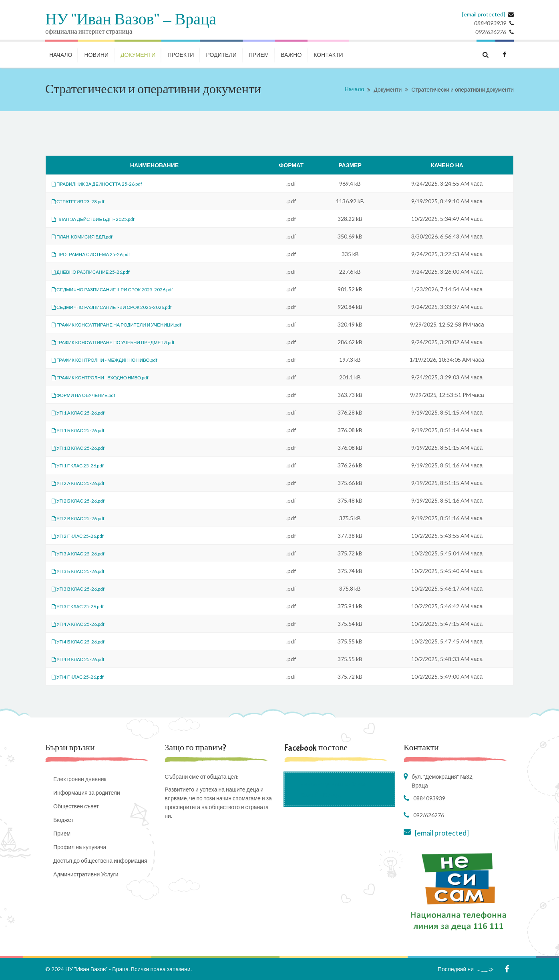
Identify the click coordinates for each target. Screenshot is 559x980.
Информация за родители (87, 793)
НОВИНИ (96, 55)
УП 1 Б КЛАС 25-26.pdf (84, 430)
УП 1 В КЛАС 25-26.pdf (84, 448)
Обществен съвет (76, 806)
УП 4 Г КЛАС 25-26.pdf (83, 676)
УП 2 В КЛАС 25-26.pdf (84, 518)
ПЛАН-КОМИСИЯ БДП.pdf (89, 236)
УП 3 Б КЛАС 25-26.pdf (84, 571)
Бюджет (63, 820)
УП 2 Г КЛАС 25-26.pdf (83, 536)
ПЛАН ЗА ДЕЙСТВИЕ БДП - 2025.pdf (102, 219)
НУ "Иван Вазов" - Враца (131, 20)
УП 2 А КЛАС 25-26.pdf (84, 483)
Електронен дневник (80, 779)
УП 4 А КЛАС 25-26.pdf (84, 624)
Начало (355, 89)
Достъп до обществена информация (100, 861)
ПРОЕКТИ (181, 55)
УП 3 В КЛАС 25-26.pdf (84, 588)
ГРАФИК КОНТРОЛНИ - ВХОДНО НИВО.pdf (111, 377)
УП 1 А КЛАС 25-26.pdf (84, 412)
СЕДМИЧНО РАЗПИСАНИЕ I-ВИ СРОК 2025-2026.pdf (124, 307)
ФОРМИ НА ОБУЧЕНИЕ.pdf (90, 395)
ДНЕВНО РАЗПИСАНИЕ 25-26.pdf (99, 272)
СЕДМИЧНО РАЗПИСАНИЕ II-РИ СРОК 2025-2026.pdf (125, 289)
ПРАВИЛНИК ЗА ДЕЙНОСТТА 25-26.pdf (106, 183)
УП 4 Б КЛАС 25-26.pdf (84, 641)
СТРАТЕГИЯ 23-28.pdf (84, 201)
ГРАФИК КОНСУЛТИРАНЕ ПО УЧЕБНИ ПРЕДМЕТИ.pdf (126, 342)
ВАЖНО (291, 55)
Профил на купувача (80, 847)
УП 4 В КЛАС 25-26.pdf (84, 659)
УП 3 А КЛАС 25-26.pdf (84, 553)
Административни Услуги (86, 874)
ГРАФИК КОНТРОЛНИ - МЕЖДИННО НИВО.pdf (116, 360)
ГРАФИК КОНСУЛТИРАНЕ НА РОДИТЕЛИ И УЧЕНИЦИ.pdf (131, 324)
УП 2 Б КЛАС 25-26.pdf (84, 500)
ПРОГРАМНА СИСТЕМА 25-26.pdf (99, 254)
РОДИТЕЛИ (221, 55)
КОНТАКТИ (328, 55)
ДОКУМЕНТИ (138, 55)
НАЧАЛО (61, 55)
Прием (259, 55)
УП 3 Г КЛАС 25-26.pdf (83, 606)
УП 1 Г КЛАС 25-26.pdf (83, 465)
